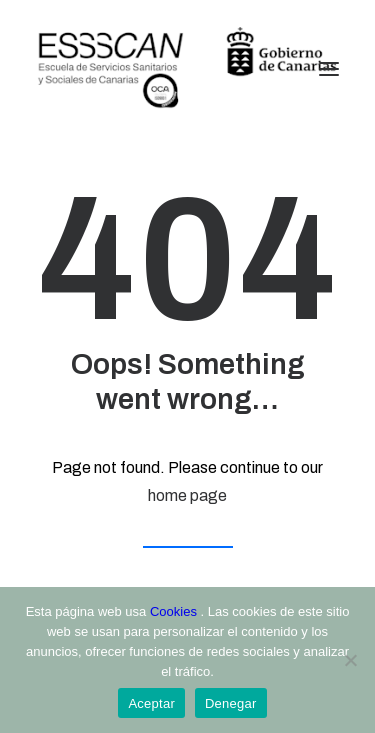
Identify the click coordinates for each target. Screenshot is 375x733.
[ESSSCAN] (187, 69)
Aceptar (151, 703)
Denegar (231, 703)
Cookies (175, 611)
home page (187, 495)
